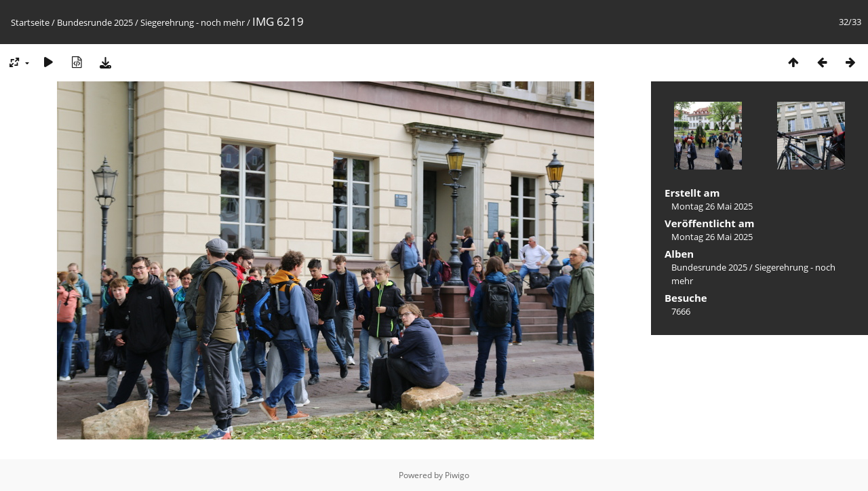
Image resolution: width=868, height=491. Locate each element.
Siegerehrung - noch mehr (193, 22)
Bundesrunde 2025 (95, 22)
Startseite (30, 22)
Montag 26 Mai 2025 (712, 206)
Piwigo (457, 475)
